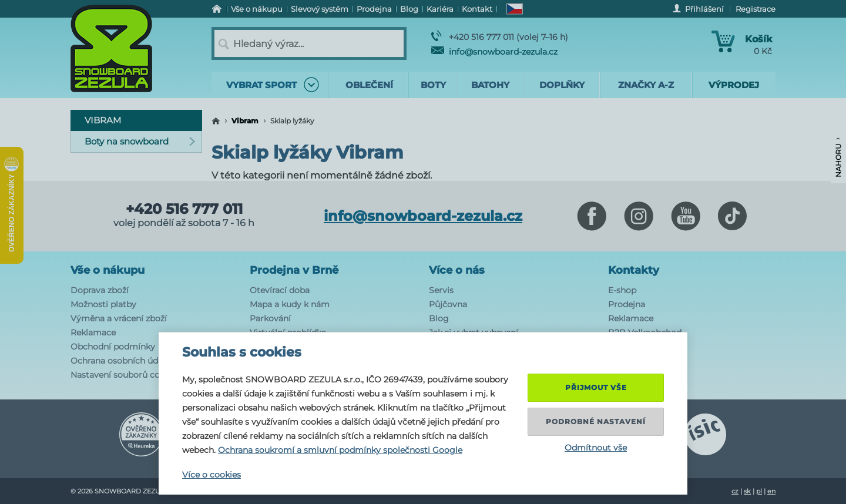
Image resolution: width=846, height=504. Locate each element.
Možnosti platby (103, 304)
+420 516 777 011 (184, 209)
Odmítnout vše (596, 448)
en (771, 491)
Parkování (270, 318)
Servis (441, 290)
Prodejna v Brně (294, 270)
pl (759, 491)
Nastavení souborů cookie (124, 375)
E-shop (622, 290)
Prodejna (627, 304)
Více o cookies (211, 475)
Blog (439, 318)
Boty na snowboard (140, 141)
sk (747, 491)
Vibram (245, 121)
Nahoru (838, 157)
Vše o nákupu (108, 270)
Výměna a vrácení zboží (119, 318)
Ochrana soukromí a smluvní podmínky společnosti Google (340, 450)
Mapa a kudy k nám (290, 304)
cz (735, 491)
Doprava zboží (100, 290)
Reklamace (93, 332)
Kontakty (634, 270)
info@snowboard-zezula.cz (494, 52)
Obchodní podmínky (113, 347)
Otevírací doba (280, 290)
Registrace (756, 9)
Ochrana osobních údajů (120, 361)
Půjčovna (448, 304)
